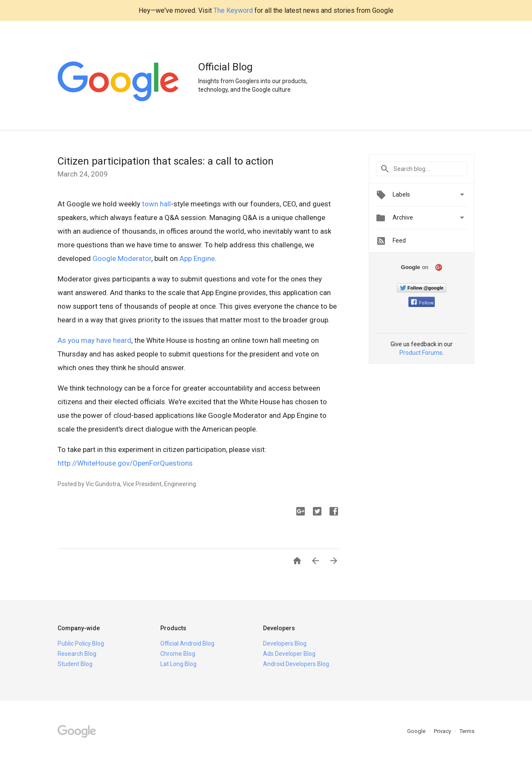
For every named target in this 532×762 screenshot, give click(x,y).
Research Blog (77, 654)
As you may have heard (94, 340)
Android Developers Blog (296, 664)
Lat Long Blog (178, 664)
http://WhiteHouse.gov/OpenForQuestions (125, 463)
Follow (422, 303)
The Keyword (233, 10)
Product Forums (421, 353)
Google (417, 731)
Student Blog (75, 664)
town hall (156, 204)
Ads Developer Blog (289, 654)
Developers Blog (285, 643)
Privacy (443, 731)
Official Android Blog (187, 643)
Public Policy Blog (81, 643)
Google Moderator (122, 258)
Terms (467, 731)
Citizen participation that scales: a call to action (166, 161)
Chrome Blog (178, 654)
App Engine (197, 258)
